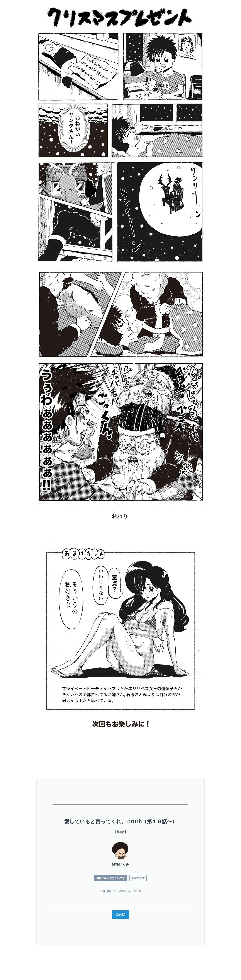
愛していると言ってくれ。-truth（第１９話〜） (121, 821)
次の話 (120, 914)
